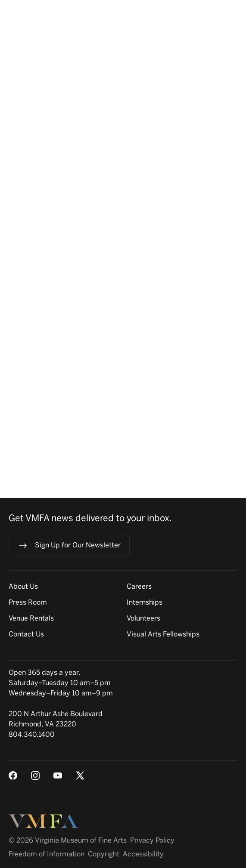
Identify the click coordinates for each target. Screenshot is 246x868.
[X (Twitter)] (80, 775)
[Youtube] (58, 775)
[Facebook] (13, 775)
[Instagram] (35, 775)
